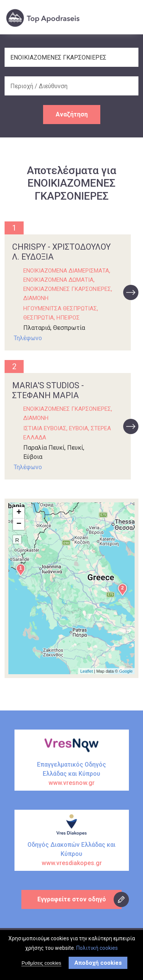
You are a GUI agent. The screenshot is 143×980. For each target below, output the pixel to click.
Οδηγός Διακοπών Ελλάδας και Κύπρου (72, 854)
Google (126, 671)
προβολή (131, 292)
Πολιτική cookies (97, 949)
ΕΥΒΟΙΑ (79, 428)
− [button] (19, 524)
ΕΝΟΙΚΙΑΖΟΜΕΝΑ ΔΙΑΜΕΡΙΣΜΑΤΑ (66, 271)
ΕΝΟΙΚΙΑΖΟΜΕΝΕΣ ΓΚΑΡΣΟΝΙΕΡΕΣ (67, 289)
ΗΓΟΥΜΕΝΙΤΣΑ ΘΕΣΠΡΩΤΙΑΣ (60, 308)
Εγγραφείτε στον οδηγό (72, 899)
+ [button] (19, 513)
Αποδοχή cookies (98, 964)
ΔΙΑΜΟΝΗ (36, 298)
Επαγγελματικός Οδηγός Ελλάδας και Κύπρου (72, 774)
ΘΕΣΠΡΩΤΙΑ (39, 318)
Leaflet (86, 671)
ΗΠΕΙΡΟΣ (68, 318)
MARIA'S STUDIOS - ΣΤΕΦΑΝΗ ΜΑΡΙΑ (48, 390)
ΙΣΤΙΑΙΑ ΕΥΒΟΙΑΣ (45, 428)
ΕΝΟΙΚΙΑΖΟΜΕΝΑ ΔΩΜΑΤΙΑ (58, 280)
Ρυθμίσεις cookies (41, 965)
